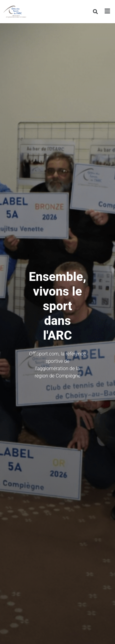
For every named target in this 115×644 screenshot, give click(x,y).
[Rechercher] (95, 12)
